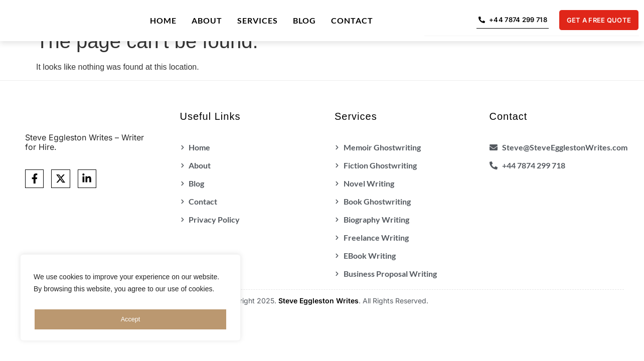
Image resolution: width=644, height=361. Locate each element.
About (207, 21)
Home (163, 21)
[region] (130, 300)
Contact (352, 21)
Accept (131, 319)
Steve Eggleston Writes (318, 303)
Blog (304, 21)
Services (258, 21)
